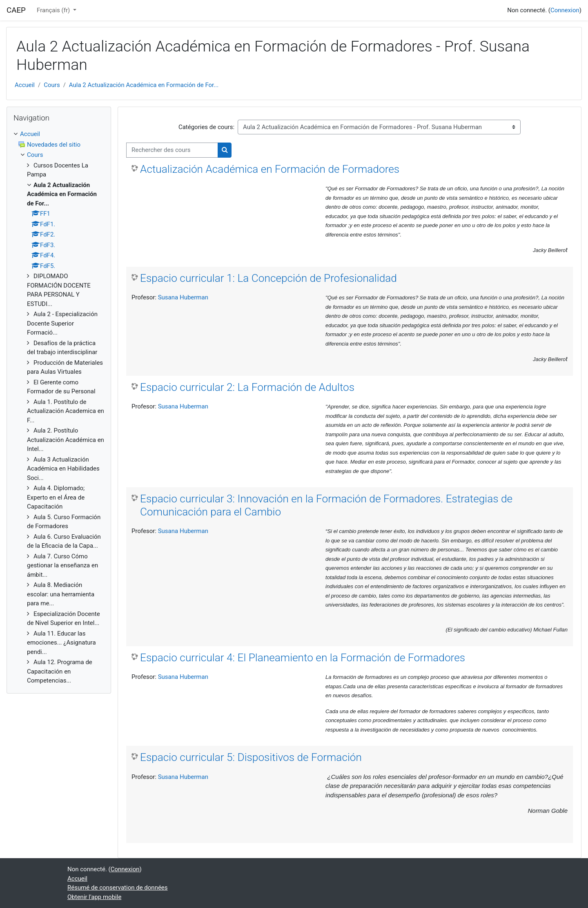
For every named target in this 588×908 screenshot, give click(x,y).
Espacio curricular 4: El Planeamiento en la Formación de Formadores (303, 658)
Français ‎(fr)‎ (54, 10)
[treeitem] (59, 407)
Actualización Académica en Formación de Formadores (270, 169)
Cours (52, 85)
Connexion (565, 10)
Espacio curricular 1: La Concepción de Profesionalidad (268, 278)
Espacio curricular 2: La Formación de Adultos (247, 387)
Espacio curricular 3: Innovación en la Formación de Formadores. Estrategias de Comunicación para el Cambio (326, 505)
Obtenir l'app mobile (94, 897)
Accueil (25, 85)
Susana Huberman (183, 297)
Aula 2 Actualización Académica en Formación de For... (144, 85)
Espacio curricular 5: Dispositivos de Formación (251, 757)
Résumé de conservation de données (118, 888)
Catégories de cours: (206, 127)
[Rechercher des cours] (172, 150)
